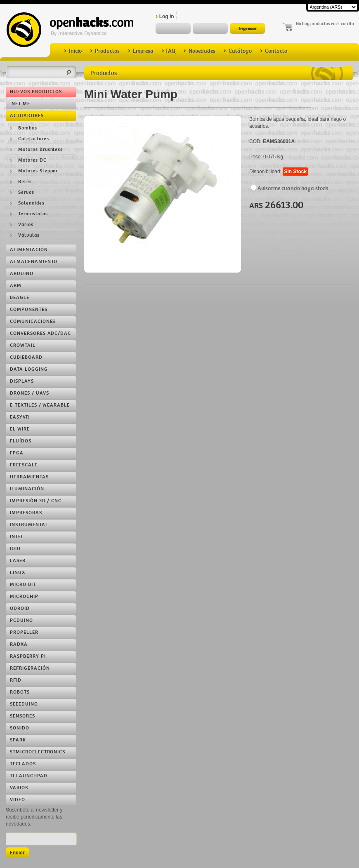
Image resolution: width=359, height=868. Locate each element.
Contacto (274, 51)
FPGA (17, 453)
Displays (22, 381)
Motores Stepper (38, 171)
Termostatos (33, 214)
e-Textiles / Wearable (40, 405)
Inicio (73, 51)
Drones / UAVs (29, 393)
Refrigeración (30, 668)
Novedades (200, 51)
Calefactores (34, 139)
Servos (26, 192)
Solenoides (31, 203)
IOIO (15, 549)
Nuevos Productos (36, 92)
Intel (17, 537)
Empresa (141, 51)
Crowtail (23, 345)
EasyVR (20, 417)
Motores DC (32, 160)
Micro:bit (23, 585)
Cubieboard (26, 357)
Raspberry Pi (28, 656)
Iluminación (27, 489)
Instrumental (29, 525)
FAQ (169, 51)
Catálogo (238, 51)
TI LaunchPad (29, 776)
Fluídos (21, 441)
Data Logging (29, 369)
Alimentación (29, 250)
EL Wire (20, 429)
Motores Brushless (40, 149)
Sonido (20, 728)
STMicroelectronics (38, 752)
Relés (25, 182)
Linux (18, 573)
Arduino (22, 274)
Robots (20, 692)
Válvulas (29, 235)
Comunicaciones (33, 321)
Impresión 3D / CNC (36, 501)
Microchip (24, 596)
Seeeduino (24, 704)
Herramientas (29, 477)
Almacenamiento (34, 262)
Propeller (24, 632)
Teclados (23, 764)
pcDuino (21, 620)
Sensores (22, 716)
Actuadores (27, 116)
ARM (16, 286)
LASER (18, 561)
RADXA (19, 644)
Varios (26, 225)
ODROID (20, 608)
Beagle (20, 298)
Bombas (28, 128)
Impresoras (26, 513)
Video (18, 800)
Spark (18, 740)
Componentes (29, 309)
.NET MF (20, 104)
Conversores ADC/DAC (40, 333)
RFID (16, 680)
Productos (105, 51)
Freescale (24, 465)
